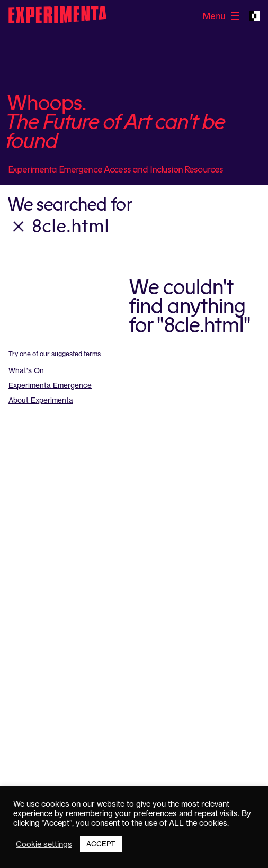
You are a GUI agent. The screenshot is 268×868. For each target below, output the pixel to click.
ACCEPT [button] (101, 844)
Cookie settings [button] (44, 844)
